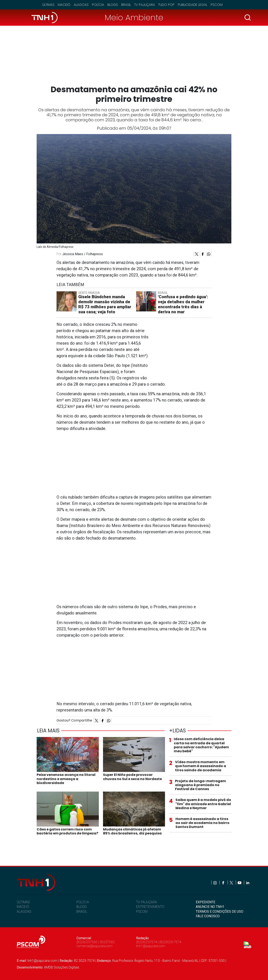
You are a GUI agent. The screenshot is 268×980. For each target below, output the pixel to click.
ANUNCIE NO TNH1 (210, 907)
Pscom (217, 5)
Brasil (126, 5)
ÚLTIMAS (23, 902)
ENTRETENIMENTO (150, 907)
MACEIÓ (23, 907)
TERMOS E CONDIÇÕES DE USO (220, 912)
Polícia (98, 5)
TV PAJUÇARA (147, 902)
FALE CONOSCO (208, 916)
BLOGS (81, 907)
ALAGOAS (24, 912)
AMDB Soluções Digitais (62, 967)
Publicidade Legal (193, 5)
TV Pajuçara (145, 5)
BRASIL (82, 912)
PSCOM (142, 912)
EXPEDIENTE (206, 902)
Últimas (48, 5)
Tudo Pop (166, 5)
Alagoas (81, 5)
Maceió (64, 5)
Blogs (113, 5)
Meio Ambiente (134, 17)
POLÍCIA (83, 902)
